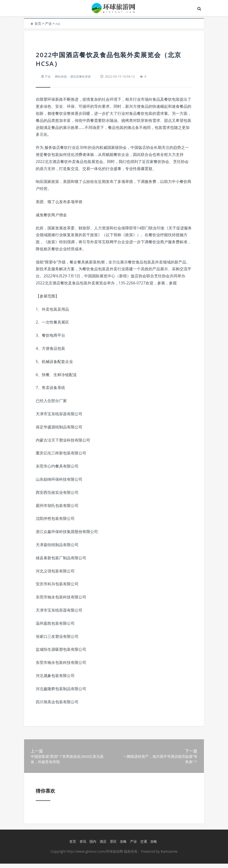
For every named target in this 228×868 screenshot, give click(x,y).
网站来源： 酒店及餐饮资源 (75, 76)
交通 (143, 846)
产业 (48, 23)
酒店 (103, 846)
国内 (93, 846)
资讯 (82, 846)
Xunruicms (169, 856)
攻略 (123, 846)
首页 (38, 23)
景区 (113, 846)
